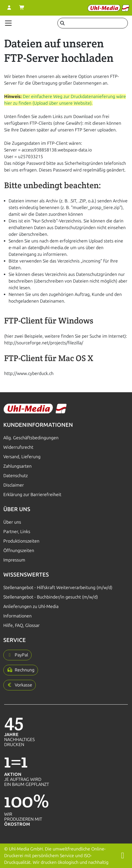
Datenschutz (16, 476)
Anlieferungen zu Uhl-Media (31, 606)
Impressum (14, 560)
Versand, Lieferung (22, 457)
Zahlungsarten (17, 466)
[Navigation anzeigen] (8, 23)
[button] (17, 655)
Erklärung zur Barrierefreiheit (32, 495)
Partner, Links (17, 532)
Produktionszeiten (21, 541)
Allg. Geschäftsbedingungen (31, 438)
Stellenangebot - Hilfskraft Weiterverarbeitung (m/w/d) (58, 588)
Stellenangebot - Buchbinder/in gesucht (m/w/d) (51, 597)
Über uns (12, 522)
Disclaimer (14, 485)
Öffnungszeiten (19, 551)
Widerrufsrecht (18, 447)
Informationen (17, 616)
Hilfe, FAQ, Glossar (21, 625)
